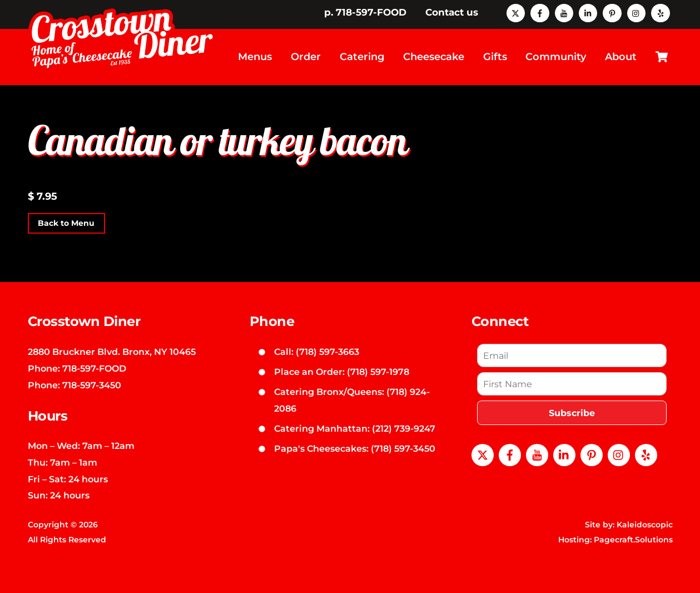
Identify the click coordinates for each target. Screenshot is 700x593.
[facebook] (540, 12)
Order (306, 57)
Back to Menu (66, 224)
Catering (362, 57)
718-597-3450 (92, 385)
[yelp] (660, 12)
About (621, 57)
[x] (516, 12)
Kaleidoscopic (645, 525)
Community (556, 57)
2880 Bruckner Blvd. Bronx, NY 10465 (112, 352)
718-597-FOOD (94, 368)
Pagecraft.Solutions (633, 540)
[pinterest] (612, 12)
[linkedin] (588, 12)
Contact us (452, 12)
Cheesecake (434, 57)
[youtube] (564, 12)
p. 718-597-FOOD (365, 12)
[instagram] (636, 12)
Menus (255, 57)
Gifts (495, 57)
